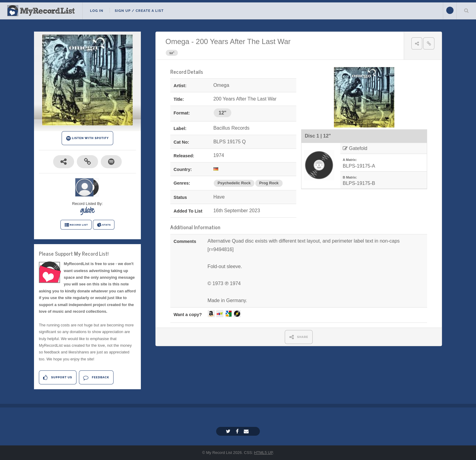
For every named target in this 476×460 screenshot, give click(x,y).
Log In (97, 11)
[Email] (247, 431)
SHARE (299, 337)
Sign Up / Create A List (139, 11)
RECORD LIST (76, 225)
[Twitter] (229, 431)
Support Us (58, 378)
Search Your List (466, 10)
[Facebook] (238, 431)
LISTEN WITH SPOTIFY (88, 138)
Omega (177, 41)
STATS (104, 225)
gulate (87, 210)
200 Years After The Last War (243, 41)
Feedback (96, 378)
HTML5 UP (263, 453)
